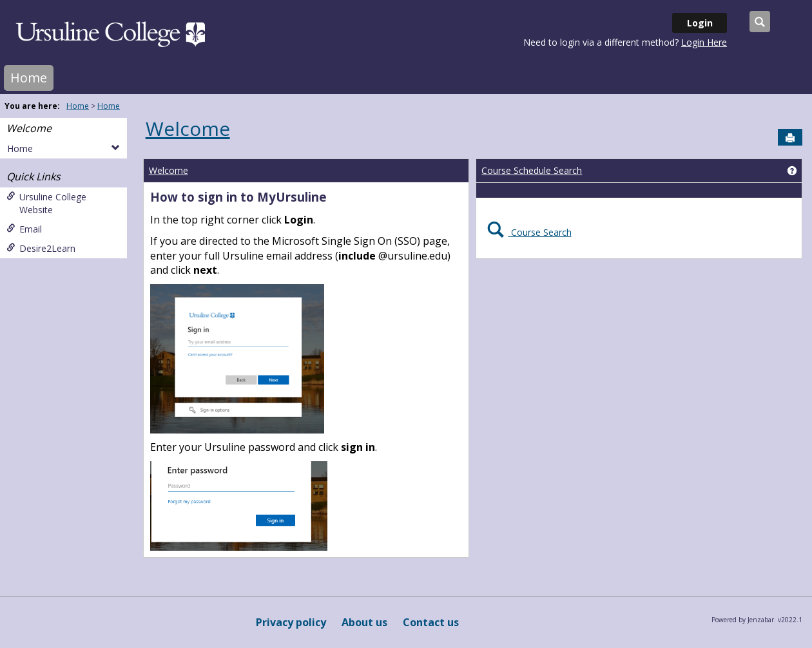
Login (700, 23)
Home (29, 78)
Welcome (29, 128)
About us (364, 622)
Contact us (431, 622)
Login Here (704, 42)
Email (24, 229)
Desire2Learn (41, 248)
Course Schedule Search (532, 170)
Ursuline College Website (46, 203)
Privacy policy (291, 622)
